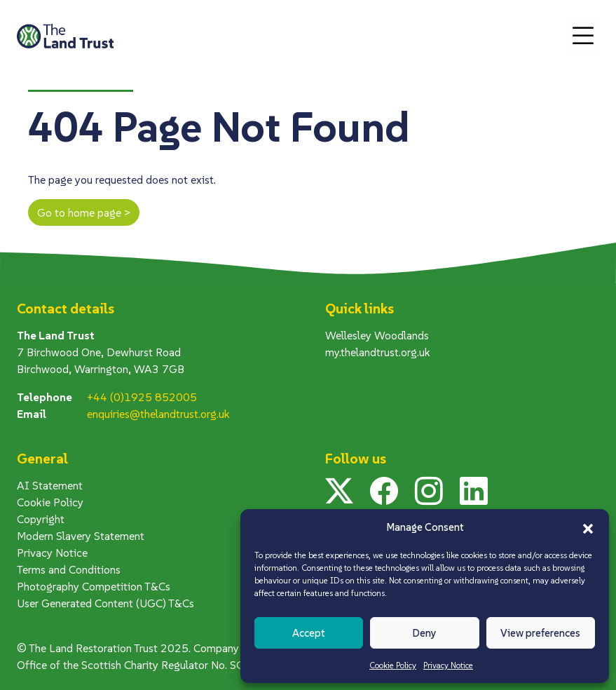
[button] (588, 527)
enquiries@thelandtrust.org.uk (158, 414)
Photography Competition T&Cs (94, 586)
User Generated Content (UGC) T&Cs (105, 603)
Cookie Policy (393, 665)
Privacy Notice (448, 665)
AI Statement (50, 485)
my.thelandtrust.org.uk (378, 352)
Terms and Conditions (69, 569)
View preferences (540, 633)
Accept (309, 633)
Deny (424, 633)
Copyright (41, 519)
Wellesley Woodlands (377, 335)
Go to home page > (84, 212)
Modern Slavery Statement (81, 536)
